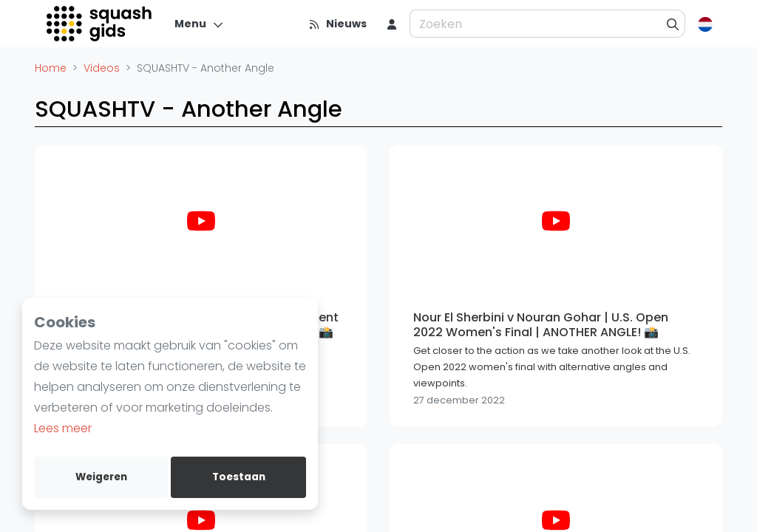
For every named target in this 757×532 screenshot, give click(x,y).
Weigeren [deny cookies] (101, 477)
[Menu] (199, 24)
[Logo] (100, 24)
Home (51, 68)
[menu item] (392, 24)
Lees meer (63, 428)
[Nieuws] (337, 24)
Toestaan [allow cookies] (239, 477)
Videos (102, 68)
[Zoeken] (673, 24)
